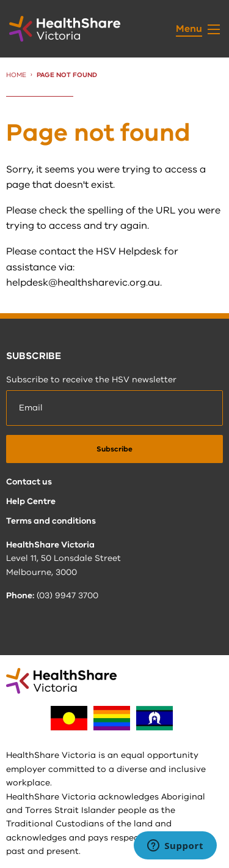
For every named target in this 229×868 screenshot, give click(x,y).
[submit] (114, 449)
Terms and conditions (51, 521)
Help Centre (31, 501)
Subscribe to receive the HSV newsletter (91, 380)
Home (16, 75)
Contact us (29, 482)
